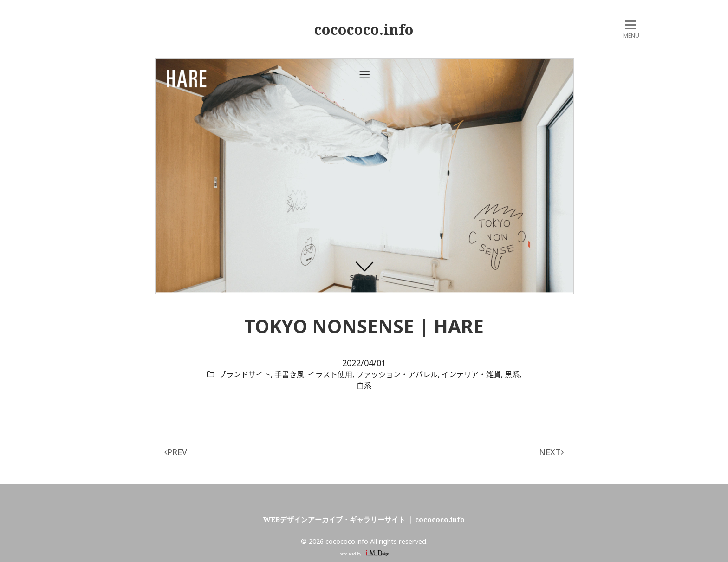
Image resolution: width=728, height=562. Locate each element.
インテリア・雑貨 (471, 374)
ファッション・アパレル (397, 374)
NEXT (551, 452)
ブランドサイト (245, 374)
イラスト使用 (330, 374)
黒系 (512, 374)
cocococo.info (364, 29)
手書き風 (289, 374)
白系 (364, 386)
